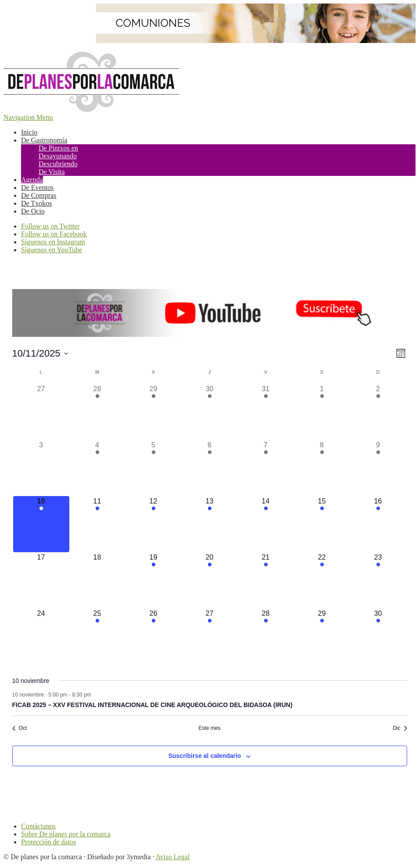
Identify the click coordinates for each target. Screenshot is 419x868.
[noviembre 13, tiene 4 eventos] (210, 524)
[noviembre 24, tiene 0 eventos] (41, 636)
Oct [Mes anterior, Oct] (20, 728)
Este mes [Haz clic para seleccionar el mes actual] (209, 728)
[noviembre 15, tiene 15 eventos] (322, 524)
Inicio (29, 132)
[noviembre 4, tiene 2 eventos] (97, 468)
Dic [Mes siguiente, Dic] (400, 728)
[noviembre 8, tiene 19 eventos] (322, 468)
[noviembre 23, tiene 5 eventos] (378, 580)
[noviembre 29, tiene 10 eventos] (322, 636)
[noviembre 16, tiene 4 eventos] (378, 524)
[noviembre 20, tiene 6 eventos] (210, 580)
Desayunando (58, 156)
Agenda (32, 180)
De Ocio (33, 211)
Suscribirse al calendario (205, 756)
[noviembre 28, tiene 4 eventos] (266, 636)
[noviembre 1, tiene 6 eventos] (322, 412)
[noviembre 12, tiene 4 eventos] (154, 524)
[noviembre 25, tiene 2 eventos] (97, 636)
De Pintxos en (58, 148)
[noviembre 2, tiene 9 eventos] (378, 412)
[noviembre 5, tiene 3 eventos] (154, 468)
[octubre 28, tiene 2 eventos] (97, 412)
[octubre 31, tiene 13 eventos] (266, 412)
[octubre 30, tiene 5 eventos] (210, 412)
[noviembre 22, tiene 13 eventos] (322, 580)
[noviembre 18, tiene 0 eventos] (97, 580)
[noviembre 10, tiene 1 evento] (41, 524)
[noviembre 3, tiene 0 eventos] (41, 468)
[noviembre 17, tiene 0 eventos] (41, 580)
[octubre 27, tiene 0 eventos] (41, 412)
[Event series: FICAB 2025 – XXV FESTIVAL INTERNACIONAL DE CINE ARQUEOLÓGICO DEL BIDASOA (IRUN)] (96, 695)
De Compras (39, 195)
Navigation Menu (28, 117)
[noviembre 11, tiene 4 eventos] (97, 524)
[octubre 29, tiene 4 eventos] (154, 412)
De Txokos (36, 203)
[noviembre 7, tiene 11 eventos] (266, 468)
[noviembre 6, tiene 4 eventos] (210, 468)
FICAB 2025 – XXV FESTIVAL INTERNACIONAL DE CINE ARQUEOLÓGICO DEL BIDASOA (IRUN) (152, 705)
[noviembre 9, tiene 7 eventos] (378, 468)
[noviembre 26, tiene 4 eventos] (154, 636)
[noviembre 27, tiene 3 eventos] (210, 636)
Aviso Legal (173, 857)
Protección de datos (48, 842)
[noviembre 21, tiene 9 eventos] (266, 580)
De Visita (52, 172)
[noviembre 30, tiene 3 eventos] (378, 636)
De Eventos (37, 188)
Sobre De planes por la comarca (66, 834)
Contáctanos (38, 826)
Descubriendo (58, 164)
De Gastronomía (44, 140)
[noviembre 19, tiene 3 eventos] (154, 580)
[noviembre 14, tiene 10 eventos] (266, 524)
